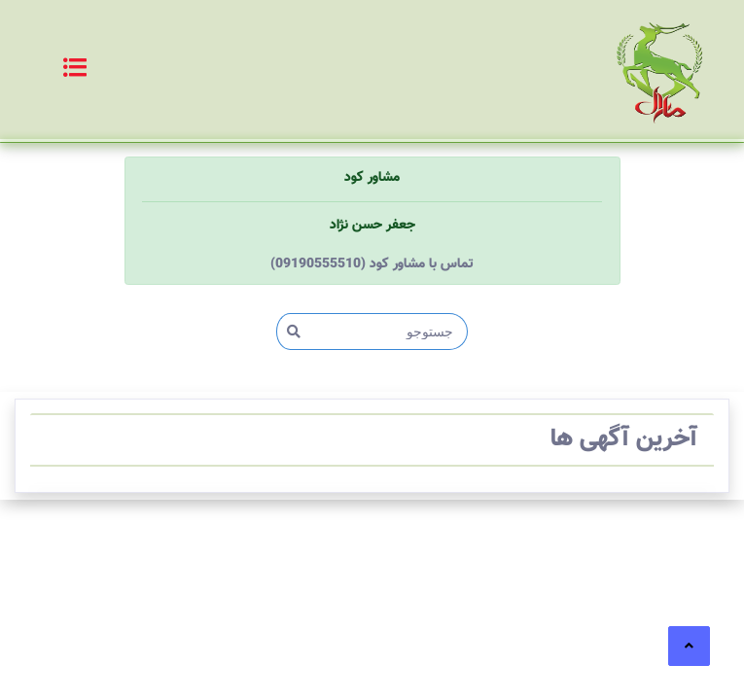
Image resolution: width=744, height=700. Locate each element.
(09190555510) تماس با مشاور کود (372, 264)
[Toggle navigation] (54, 70)
